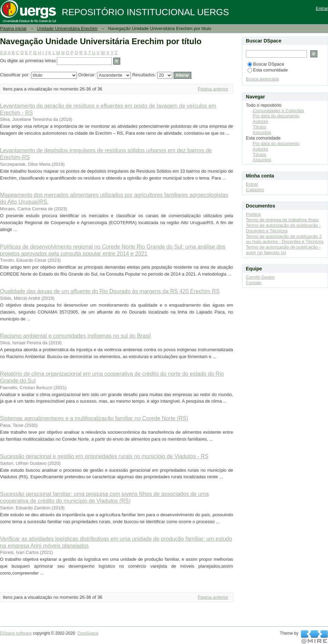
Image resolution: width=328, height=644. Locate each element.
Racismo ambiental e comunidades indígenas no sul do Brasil (75, 336)
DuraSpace (88, 633)
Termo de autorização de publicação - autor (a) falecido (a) (283, 250)
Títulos (259, 127)
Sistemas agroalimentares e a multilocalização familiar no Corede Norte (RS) (94, 418)
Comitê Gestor (260, 277)
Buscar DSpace (266, 64)
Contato (254, 283)
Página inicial (13, 28)
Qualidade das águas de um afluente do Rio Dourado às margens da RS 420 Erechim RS (110, 291)
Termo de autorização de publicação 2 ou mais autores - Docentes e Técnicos (285, 239)
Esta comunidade (268, 70)
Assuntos (262, 132)
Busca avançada (262, 79)
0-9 (3, 53)
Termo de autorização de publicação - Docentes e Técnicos (283, 228)
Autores (261, 121)
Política (253, 214)
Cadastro (255, 190)
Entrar (322, 8)
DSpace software (16, 633)
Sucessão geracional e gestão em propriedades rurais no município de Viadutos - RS (104, 456)
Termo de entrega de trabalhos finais (282, 220)
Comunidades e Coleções (278, 111)
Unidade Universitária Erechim (67, 28)
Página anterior (213, 89)
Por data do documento (276, 116)
